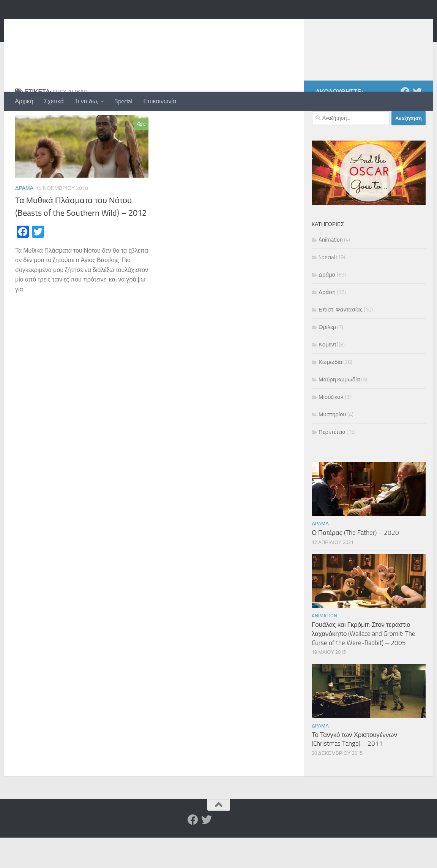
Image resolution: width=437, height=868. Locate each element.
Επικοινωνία (160, 101)
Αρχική (24, 101)
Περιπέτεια (332, 462)
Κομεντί (328, 375)
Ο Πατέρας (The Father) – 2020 (355, 563)
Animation (331, 270)
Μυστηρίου (332, 445)
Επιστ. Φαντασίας (341, 340)
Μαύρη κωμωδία (339, 410)
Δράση (327, 323)
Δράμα (24, 219)
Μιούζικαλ (331, 427)
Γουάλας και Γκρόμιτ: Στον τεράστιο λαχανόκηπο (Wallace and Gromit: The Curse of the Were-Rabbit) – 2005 (364, 664)
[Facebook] (405, 122)
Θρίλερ (327, 357)
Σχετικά (54, 101)
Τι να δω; (86, 101)
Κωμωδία (330, 392)
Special (124, 101)
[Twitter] (417, 122)
